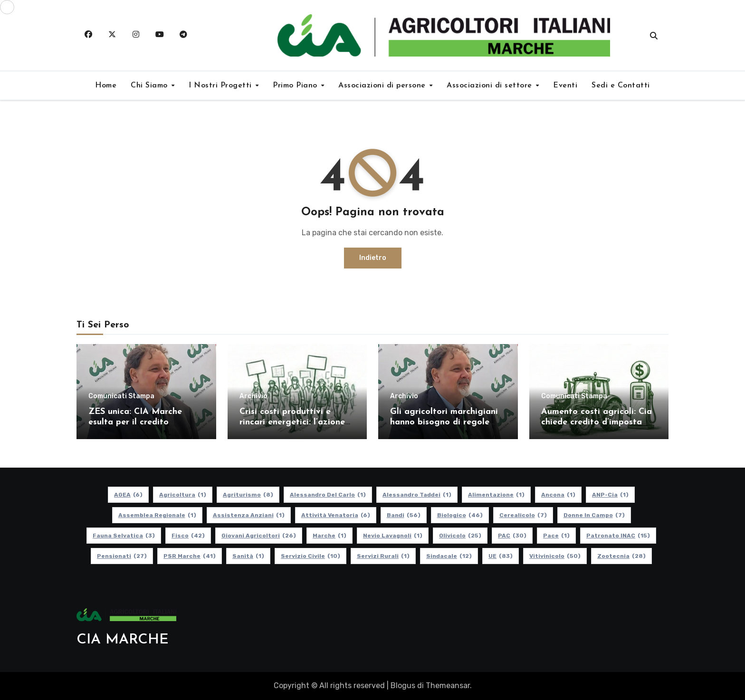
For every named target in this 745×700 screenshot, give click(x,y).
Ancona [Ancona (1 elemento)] (558, 495)
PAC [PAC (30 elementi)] (512, 536)
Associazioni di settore (491, 86)
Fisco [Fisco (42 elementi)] (188, 536)
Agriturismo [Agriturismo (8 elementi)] (248, 495)
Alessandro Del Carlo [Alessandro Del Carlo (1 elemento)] (328, 495)
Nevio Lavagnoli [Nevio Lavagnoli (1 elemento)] (393, 536)
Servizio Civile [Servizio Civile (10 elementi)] (310, 556)
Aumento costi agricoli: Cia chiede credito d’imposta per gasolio (597, 422)
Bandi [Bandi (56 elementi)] (404, 515)
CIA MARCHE (123, 640)
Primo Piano (296, 86)
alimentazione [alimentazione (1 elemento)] (496, 495)
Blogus (403, 686)
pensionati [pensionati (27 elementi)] (122, 556)
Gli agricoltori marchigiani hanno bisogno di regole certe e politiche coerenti (444, 422)
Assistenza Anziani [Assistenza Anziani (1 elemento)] (249, 515)
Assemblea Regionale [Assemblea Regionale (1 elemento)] (157, 515)
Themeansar (448, 686)
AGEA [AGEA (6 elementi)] (128, 495)
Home (106, 86)
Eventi (565, 86)
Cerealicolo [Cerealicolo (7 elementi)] (523, 515)
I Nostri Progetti (221, 86)
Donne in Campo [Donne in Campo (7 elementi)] (594, 515)
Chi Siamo (150, 86)
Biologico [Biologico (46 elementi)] (460, 515)
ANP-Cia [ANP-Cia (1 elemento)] (610, 495)
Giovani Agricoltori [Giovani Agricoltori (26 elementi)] (259, 536)
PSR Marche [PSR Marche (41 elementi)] (190, 556)
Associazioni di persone (383, 86)
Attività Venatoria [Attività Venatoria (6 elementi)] (336, 515)
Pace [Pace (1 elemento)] (556, 536)
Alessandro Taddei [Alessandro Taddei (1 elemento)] (417, 495)
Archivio (253, 396)
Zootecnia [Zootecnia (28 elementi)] (621, 556)
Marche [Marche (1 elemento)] (330, 536)
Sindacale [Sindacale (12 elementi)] (449, 556)
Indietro (373, 258)
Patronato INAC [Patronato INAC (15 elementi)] (618, 536)
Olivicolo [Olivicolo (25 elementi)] (460, 536)
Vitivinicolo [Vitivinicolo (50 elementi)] (555, 556)
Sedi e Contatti (621, 86)
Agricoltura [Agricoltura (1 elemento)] (183, 495)
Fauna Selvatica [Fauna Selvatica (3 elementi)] (124, 536)
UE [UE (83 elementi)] (501, 556)
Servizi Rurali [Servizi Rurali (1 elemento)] (383, 556)
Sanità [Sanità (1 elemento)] (248, 556)
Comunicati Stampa (121, 396)
